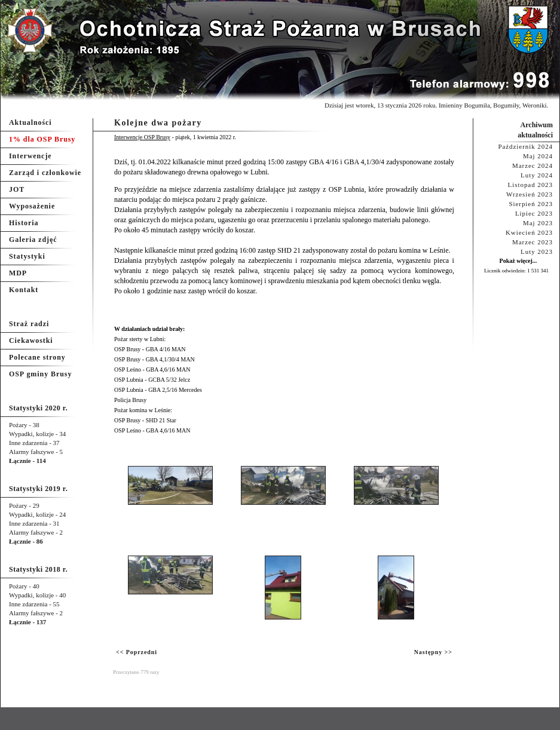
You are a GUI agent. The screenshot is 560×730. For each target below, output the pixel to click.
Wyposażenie (32, 206)
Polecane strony (37, 357)
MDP (18, 273)
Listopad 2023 (530, 185)
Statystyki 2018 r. (38, 569)
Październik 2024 (525, 146)
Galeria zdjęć (33, 240)
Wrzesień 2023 (530, 194)
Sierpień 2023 (531, 204)
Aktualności (30, 122)
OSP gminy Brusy (40, 374)
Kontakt (24, 290)
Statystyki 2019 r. (38, 489)
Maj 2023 (538, 223)
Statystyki (27, 256)
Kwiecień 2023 (529, 232)
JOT (17, 189)
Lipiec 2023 (534, 213)
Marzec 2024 (533, 165)
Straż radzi (29, 324)
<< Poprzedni (137, 652)
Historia (24, 223)
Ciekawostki (31, 341)
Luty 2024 (537, 175)
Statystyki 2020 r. (38, 408)
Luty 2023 (537, 251)
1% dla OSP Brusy (42, 139)
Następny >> (433, 652)
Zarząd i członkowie (45, 173)
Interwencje (30, 156)
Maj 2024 (538, 156)
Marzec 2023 (533, 242)
